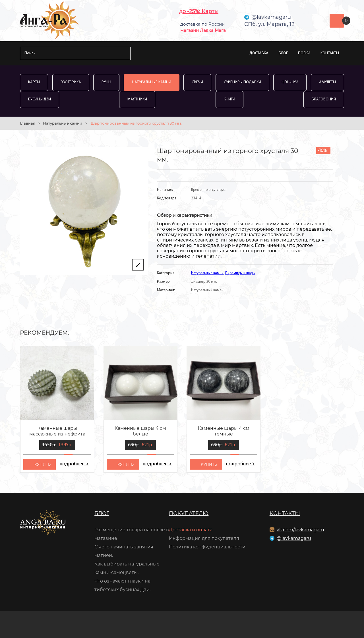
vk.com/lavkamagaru (300, 530)
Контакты (330, 53)
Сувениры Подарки (242, 82)
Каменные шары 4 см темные (224, 431)
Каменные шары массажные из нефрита (57, 431)
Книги (229, 99)
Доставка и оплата (191, 530)
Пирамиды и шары (240, 273)
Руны (106, 82)
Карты (34, 82)
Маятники (137, 99)
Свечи (197, 82)
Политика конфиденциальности (207, 547)
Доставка (259, 53)
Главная (28, 123)
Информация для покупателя (204, 538)
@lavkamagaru (294, 538)
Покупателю (189, 513)
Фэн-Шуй (290, 82)
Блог (283, 53)
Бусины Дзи (40, 99)
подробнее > (74, 464)
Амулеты (327, 82)
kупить (43, 464)
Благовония (324, 99)
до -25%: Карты (199, 11)
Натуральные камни (152, 82)
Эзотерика (71, 82)
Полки (304, 53)
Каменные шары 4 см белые (140, 431)
